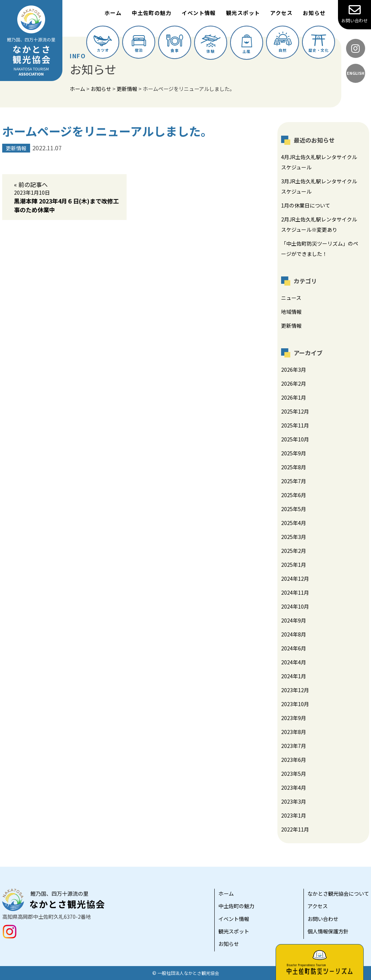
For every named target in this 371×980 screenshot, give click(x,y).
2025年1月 (294, 565)
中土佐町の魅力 (152, 13)
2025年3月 (294, 537)
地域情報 (291, 312)
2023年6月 (294, 760)
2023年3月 (294, 801)
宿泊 (139, 44)
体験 (211, 44)
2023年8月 (294, 732)
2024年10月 (295, 606)
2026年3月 (294, 370)
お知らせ (314, 13)
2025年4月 (294, 523)
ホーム (113, 13)
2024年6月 (294, 648)
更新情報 (291, 326)
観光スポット (243, 13)
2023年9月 (294, 718)
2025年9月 (294, 453)
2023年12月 (295, 690)
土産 (247, 44)
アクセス (281, 13)
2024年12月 (295, 579)
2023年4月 (294, 788)
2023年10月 (295, 704)
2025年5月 (294, 509)
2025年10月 (295, 439)
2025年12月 (295, 411)
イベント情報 (199, 13)
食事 (175, 44)
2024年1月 (294, 676)
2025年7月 (294, 481)
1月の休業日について (306, 205)
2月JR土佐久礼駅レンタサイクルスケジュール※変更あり (319, 224)
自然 (283, 42)
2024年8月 (294, 634)
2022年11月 (295, 829)
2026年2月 (294, 383)
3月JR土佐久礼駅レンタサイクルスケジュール (319, 186)
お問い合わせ (354, 14)
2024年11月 (295, 592)
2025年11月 (295, 425)
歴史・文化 (319, 44)
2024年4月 (294, 662)
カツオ (103, 44)
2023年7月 (294, 746)
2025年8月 (294, 467)
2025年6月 (294, 495)
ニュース (291, 298)
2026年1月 (294, 397)
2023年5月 (294, 774)
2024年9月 (294, 620)
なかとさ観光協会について (338, 893)
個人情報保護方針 (328, 931)
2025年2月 (294, 551)
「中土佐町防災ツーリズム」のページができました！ (320, 249)
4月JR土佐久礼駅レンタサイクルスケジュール (319, 162)
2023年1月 (294, 815)
